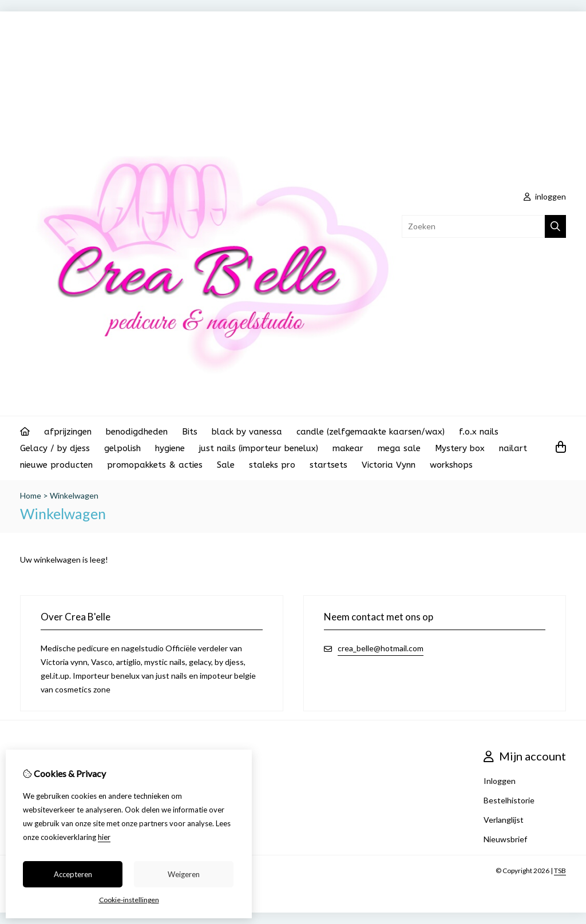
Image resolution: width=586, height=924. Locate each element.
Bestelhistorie (509, 800)
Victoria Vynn (389, 465)
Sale (226, 465)
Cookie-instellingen (129, 900)
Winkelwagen (74, 495)
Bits (190, 432)
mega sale (399, 448)
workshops (451, 465)
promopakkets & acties (155, 465)
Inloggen (500, 781)
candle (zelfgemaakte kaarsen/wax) (371, 432)
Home (31, 495)
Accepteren (73, 874)
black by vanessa (247, 432)
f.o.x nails (479, 432)
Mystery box (460, 448)
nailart (513, 448)
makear (348, 448)
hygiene (170, 448)
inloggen (545, 196)
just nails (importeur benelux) (259, 448)
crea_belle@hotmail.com (381, 648)
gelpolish (122, 448)
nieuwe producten (56, 465)
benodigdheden (137, 432)
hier (104, 837)
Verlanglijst (504, 820)
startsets (328, 465)
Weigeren (184, 874)
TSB (560, 871)
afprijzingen (68, 432)
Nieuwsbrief (505, 839)
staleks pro (272, 465)
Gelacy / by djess (55, 448)
